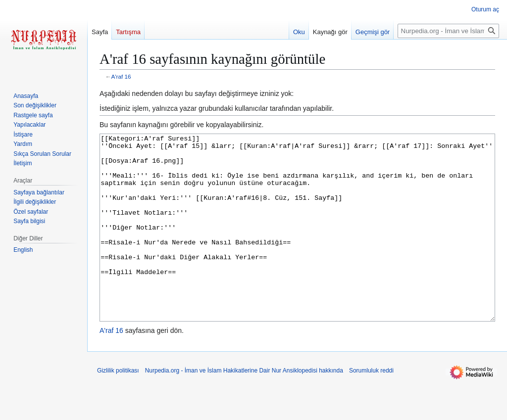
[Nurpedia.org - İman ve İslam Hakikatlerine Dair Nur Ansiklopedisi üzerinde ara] (448, 31)
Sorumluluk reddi (371, 408)
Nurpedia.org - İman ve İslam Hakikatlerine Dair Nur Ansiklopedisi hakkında (244, 408)
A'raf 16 (121, 76)
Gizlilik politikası (118, 408)
